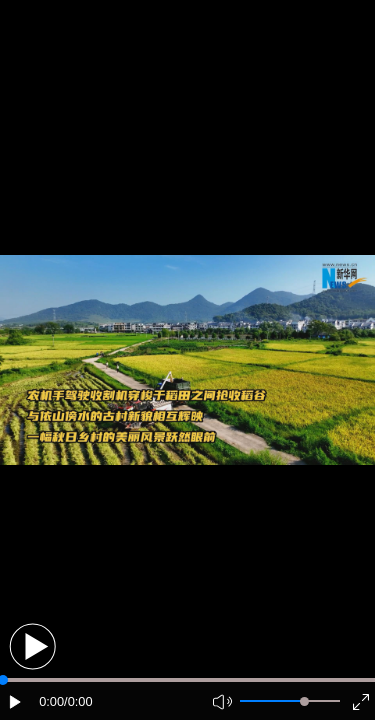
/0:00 (78, 701)
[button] (32, 646)
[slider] (304, 701)
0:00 (51, 701)
